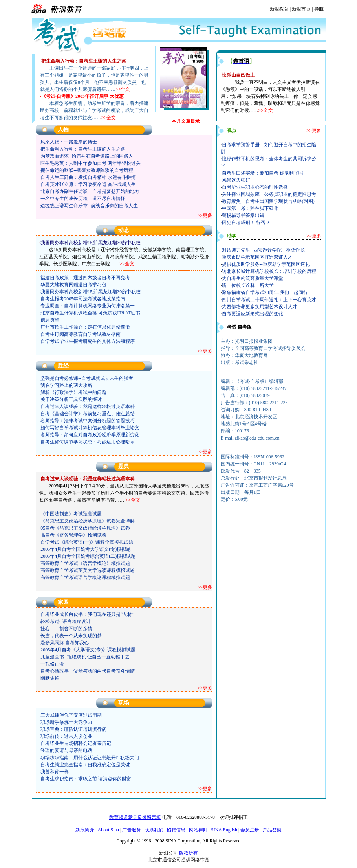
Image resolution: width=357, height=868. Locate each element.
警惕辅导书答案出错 (243, 215)
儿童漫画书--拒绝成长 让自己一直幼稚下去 (85, 657)
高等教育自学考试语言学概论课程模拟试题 (85, 577)
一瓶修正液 (52, 664)
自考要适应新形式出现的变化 (253, 314)
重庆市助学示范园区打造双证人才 (257, 257)
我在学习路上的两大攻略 (66, 385)
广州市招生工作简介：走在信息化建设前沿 (85, 327)
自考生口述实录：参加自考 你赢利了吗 (263, 173)
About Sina (108, 830)
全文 (268, 110)
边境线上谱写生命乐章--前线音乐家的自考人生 (89, 206)
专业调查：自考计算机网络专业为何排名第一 (88, 306)
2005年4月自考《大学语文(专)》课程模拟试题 (88, 650)
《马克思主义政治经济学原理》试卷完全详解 (88, 521)
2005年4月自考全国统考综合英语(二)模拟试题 (88, 556)
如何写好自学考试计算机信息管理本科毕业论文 (90, 428)
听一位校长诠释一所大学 (248, 285)
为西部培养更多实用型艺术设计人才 (260, 307)
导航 (319, 9)
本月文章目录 (186, 121)
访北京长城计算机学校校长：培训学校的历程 (269, 271)
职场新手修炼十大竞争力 (66, 722)
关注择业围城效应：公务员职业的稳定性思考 (269, 194)
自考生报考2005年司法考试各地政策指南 (83, 299)
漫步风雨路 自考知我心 (65, 643)
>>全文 (123, 89)
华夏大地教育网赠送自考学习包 (73, 285)
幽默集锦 (50, 678)
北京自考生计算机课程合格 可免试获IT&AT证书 (90, 313)
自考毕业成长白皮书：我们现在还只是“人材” (87, 614)
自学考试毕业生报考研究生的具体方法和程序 (88, 341)
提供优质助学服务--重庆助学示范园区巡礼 (266, 264)
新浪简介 (85, 830)
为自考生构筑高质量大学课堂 (253, 278)
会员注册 (250, 830)
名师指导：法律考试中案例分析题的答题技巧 (88, 421)
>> (261, 110)
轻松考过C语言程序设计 (66, 622)
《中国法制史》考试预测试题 (71, 514)
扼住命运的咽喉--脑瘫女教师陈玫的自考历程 (87, 170)
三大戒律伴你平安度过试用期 (71, 715)
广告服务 (132, 830)
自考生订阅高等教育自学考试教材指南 (81, 334)
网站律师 (198, 830)
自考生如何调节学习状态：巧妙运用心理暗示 (88, 442)
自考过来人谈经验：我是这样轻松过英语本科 (88, 406)
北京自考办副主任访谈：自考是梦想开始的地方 (90, 191)
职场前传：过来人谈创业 (66, 736)
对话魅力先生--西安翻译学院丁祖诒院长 (264, 250)
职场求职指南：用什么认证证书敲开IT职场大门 (90, 758)
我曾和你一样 (55, 772)
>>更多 (205, 215)
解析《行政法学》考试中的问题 (73, 392)
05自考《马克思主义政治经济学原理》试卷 (85, 528)
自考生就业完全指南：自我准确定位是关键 (85, 765)
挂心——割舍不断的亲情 (66, 629)
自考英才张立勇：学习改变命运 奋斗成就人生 (88, 184)
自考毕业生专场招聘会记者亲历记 (76, 743)
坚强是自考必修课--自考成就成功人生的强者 (87, 378)
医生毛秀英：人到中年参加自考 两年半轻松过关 (91, 163)
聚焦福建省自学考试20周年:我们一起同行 (265, 292)
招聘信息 (176, 830)
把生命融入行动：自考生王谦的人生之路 (83, 149)
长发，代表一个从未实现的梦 (71, 636)
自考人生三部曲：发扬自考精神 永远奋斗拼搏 (88, 177)
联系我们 (154, 830)
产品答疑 (272, 830)
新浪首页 (301, 9)
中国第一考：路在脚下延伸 (250, 208)
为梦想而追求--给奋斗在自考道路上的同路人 (87, 156)
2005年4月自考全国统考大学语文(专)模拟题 (86, 549)
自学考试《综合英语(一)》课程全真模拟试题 (87, 542)
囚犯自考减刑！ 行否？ (246, 223)
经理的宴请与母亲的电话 (66, 750)
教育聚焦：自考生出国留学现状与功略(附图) (268, 201)
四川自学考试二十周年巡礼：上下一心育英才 (269, 300)
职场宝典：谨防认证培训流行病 (73, 729)
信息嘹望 (50, 320)
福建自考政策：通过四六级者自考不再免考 (85, 278)
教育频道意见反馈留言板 (135, 817)
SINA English (224, 830)
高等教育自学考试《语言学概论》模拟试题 (85, 563)
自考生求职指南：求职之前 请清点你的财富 (86, 779)
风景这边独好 (236, 180)
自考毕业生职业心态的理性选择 (255, 187)
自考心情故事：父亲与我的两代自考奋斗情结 (88, 671)
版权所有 (189, 853)
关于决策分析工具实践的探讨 (71, 399)
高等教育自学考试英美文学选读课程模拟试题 (88, 570)
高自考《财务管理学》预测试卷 (73, 535)
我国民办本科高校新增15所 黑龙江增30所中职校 (91, 292)
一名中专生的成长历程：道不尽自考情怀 (83, 199)
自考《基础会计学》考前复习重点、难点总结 (88, 414)
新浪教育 (279, 9)
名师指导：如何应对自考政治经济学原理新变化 (90, 435)
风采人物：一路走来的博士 (69, 142)
